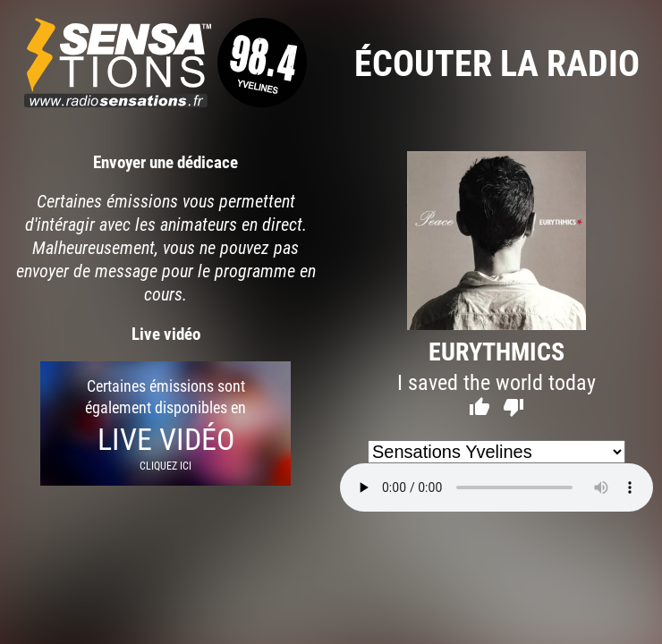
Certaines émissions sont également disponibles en (165, 424)
